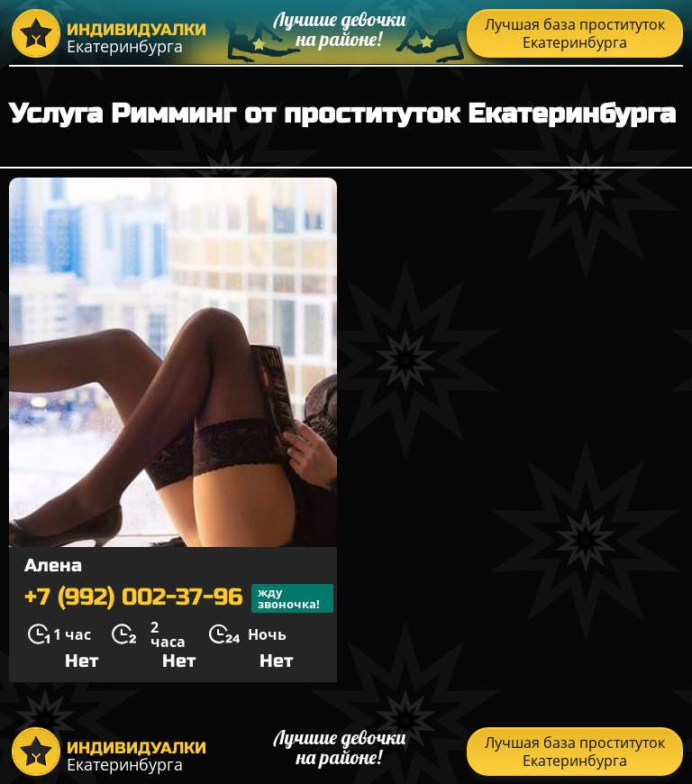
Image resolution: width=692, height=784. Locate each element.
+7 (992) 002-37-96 (179, 598)
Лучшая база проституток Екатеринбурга (575, 33)
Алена (53, 565)
